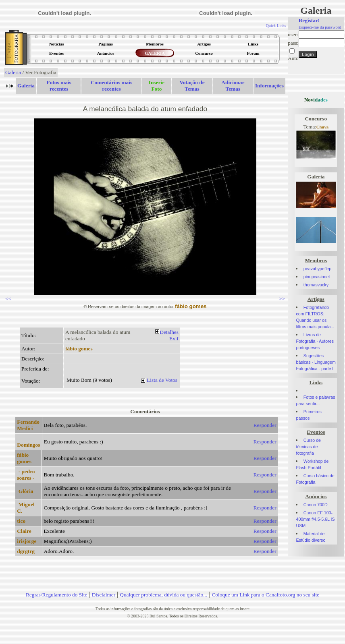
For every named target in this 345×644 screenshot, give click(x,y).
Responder (265, 425)
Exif (174, 339)
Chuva (322, 127)
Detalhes (169, 332)
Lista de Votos (162, 380)
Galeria (13, 72)
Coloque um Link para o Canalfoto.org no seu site (265, 595)
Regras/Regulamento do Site (57, 595)
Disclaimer (104, 595)
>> (282, 299)
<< (8, 299)
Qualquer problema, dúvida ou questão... (163, 595)
